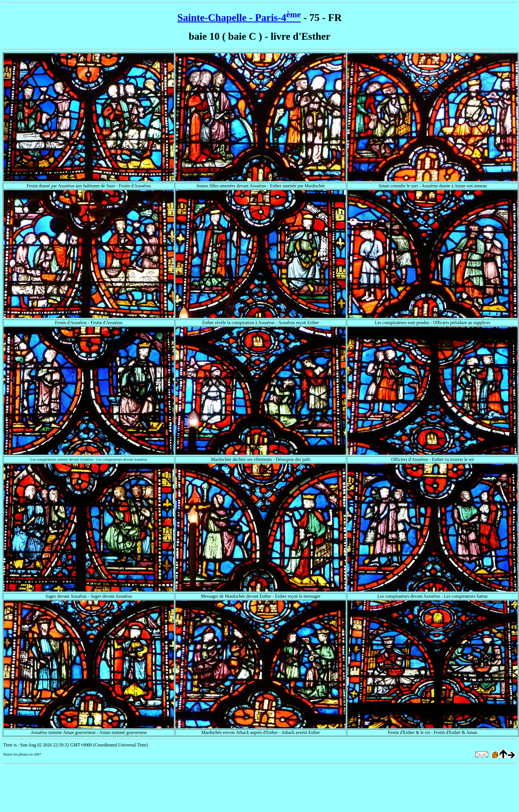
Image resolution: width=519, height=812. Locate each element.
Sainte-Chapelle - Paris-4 (239, 18)
